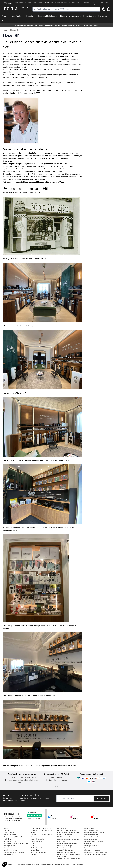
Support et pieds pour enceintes (95, 854)
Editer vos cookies (77, 864)
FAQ (102, 2)
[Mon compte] (104, 9)
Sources (6, 828)
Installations (87, 2)
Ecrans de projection (38, 839)
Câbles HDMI (35, 846)
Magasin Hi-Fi (8, 2)
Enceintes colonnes (10, 850)
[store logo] (16, 9)
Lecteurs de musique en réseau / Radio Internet (68, 856)
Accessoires (35, 850)
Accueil (6, 30)
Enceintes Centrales (91, 830)
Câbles (33, 843)
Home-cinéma (8, 854)
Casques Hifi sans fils (65, 835)
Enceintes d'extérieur (91, 839)
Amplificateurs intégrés (11, 841)
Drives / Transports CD (11, 835)
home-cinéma (17, 2)
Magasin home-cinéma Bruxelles (25, 766)
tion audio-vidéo (30, 2)
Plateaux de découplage (92, 850)
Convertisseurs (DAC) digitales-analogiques (14, 838)
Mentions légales (8, 864)
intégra (23, 2)
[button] (5, 864)
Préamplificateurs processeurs (41, 828)
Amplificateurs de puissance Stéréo (16, 843)
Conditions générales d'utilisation (44, 864)
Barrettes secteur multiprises (67, 843)
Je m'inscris (101, 799)
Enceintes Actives (90, 848)
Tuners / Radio (9, 833)
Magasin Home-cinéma (25, 182)
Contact (107, 2)
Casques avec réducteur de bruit (68, 833)
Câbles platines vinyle (92, 846)
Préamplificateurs (10, 846)
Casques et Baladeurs (38, 852)
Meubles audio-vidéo (64, 837)
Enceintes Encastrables (92, 837)
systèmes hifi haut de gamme (38, 164)
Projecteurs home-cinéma (39, 837)
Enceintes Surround (91, 835)
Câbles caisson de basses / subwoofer (93, 842)
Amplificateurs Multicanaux (66, 852)
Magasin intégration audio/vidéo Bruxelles (58, 766)
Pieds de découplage (65, 846)
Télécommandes (36, 841)
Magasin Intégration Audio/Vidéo (51, 182)
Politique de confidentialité (63, 864)
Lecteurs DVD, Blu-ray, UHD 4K (41, 835)
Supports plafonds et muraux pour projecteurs (69, 840)
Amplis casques (90, 828)
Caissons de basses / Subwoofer (15, 852)
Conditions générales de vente (24, 864)
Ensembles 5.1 (62, 828)
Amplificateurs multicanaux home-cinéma (42, 831)
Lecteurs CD (8, 830)
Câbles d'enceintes (37, 848)
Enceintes (7, 848)
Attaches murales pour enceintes (68, 859)
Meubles (33, 854)
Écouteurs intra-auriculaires (67, 830)
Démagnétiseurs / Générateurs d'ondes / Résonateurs (68, 849)
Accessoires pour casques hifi (94, 833)
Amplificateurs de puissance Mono (96, 852)
